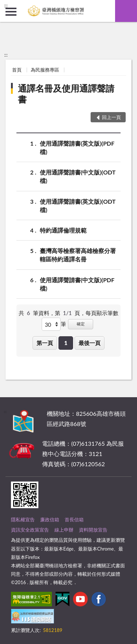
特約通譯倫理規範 (63, 230)
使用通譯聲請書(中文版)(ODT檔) (78, 176)
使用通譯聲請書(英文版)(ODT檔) (78, 205)
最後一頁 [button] (90, 343)
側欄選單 (11, 12)
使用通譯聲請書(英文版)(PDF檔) (77, 147)
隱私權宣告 (23, 520)
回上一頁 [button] (111, 117)
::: (6, 5)
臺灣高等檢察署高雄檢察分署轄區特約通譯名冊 (78, 254)
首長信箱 (74, 520)
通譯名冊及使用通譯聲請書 (66, 94)
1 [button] (66, 343)
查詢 (126, 11)
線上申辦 (64, 530)
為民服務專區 (45, 70)
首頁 (17, 70)
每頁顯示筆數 (102, 313)
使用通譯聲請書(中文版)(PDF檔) (77, 284)
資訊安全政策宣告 (30, 530)
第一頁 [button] (45, 343)
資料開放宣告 (93, 530)
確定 (81, 324)
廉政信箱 (50, 520)
